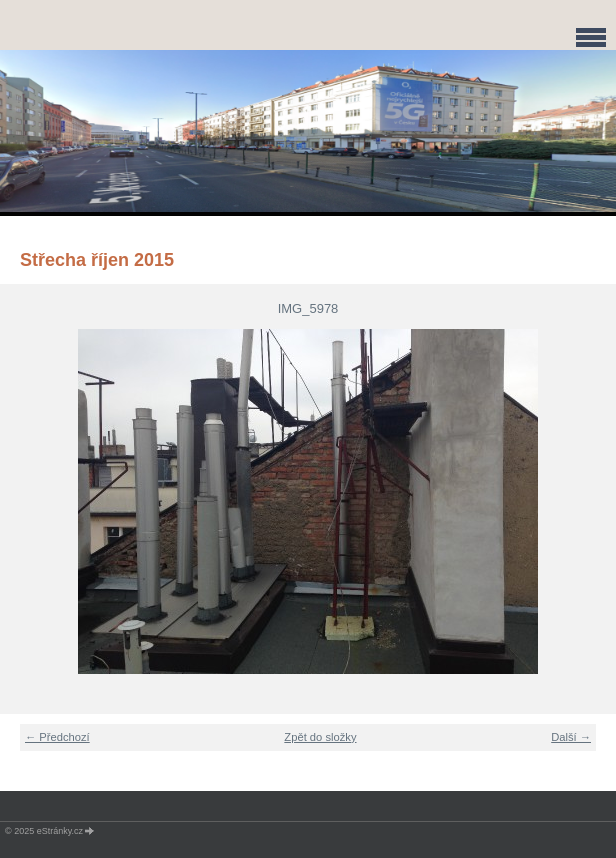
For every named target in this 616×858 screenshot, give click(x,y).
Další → (571, 737)
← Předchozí (57, 737)
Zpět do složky (320, 737)
